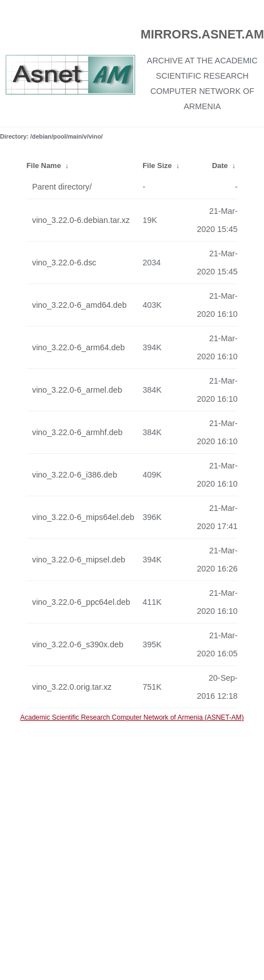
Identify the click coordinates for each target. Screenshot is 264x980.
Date (220, 166)
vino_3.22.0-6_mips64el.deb (83, 517)
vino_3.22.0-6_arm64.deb (79, 347)
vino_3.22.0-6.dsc (64, 263)
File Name (44, 166)
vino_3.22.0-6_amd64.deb (79, 305)
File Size (157, 166)
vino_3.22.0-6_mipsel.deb (79, 560)
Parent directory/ (62, 187)
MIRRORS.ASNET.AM (202, 34)
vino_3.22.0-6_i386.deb (75, 475)
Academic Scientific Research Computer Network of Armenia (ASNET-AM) (132, 717)
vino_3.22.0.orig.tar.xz (72, 687)
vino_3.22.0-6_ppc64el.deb (81, 602)
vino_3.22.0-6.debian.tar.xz (81, 220)
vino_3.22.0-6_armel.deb (77, 390)
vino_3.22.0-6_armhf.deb (77, 432)
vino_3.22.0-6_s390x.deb (78, 644)
